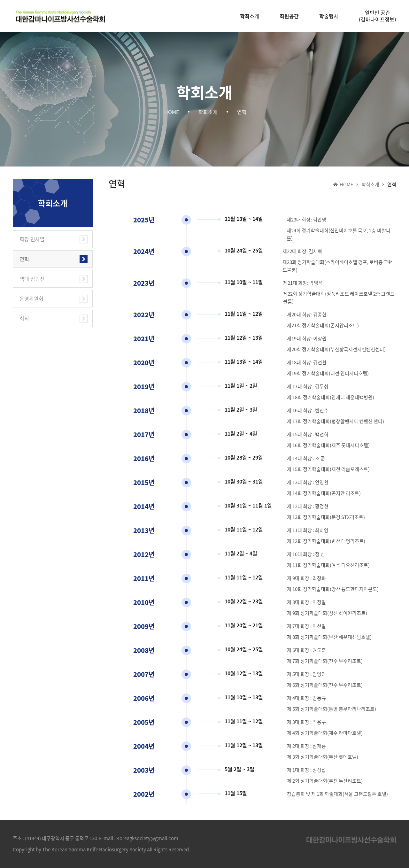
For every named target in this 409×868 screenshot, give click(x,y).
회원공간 (289, 16)
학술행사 (329, 16)
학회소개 (250, 16)
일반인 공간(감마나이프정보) (378, 16)
